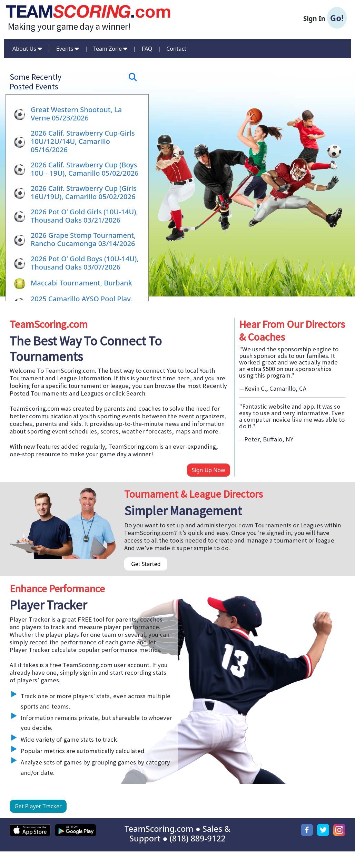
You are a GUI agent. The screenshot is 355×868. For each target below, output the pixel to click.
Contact (176, 49)
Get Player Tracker (38, 806)
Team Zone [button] (110, 49)
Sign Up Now (209, 470)
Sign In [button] (325, 18)
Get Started (146, 564)
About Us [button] (27, 49)
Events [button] (68, 49)
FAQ (147, 49)
